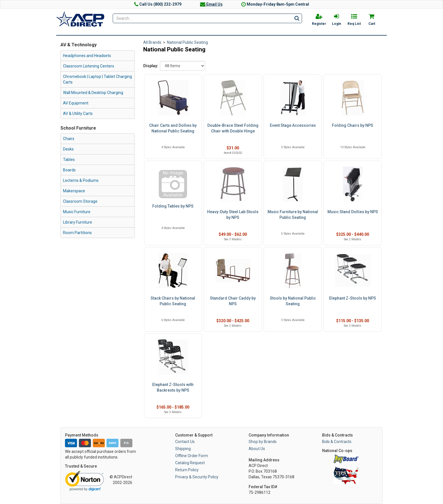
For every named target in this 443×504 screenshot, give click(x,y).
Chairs (69, 139)
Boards (69, 170)
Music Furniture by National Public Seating (293, 215)
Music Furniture (77, 212)
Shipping (183, 449)
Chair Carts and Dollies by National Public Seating (173, 128)
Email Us (211, 4)
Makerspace (74, 191)
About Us (257, 449)
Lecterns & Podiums (81, 180)
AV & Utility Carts (78, 114)
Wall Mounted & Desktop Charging (93, 93)
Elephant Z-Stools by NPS (353, 298)
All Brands (152, 42)
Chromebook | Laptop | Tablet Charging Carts (97, 79)
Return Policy (187, 470)
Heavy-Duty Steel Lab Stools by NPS (233, 215)
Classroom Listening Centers (89, 66)
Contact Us (185, 442)
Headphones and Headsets (87, 56)
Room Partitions (77, 233)
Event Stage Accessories (293, 125)
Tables (69, 160)
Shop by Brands (263, 442)
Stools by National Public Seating (293, 301)
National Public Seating (187, 42)
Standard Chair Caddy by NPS (233, 301)
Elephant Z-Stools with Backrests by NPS (173, 387)
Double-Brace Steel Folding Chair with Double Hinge (233, 128)
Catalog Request (190, 463)
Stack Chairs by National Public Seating (173, 301)
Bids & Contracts (337, 442)
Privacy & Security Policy (197, 477)
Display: (151, 66)
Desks (68, 149)
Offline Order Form (192, 456)
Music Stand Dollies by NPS (353, 212)
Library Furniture (78, 222)
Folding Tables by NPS (173, 206)
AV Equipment (76, 103)
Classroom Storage (80, 201)
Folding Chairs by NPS (353, 125)
